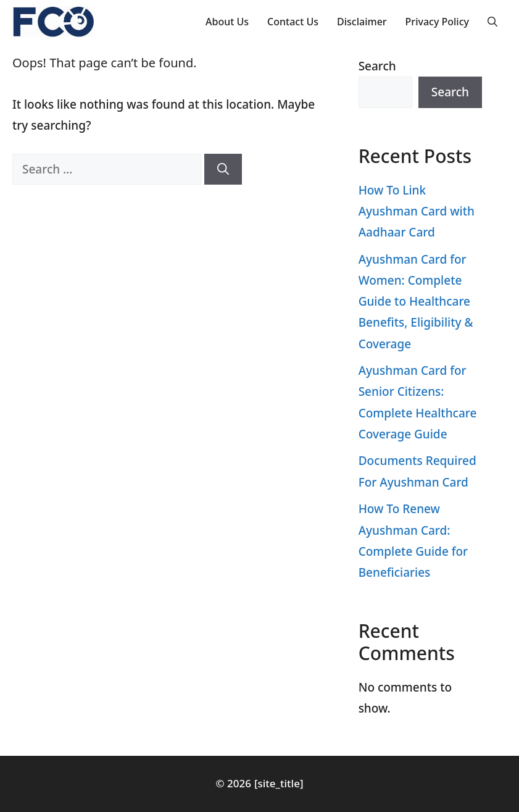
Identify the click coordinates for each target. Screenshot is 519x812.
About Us (227, 22)
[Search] (223, 170)
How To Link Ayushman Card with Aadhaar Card (417, 211)
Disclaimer (362, 22)
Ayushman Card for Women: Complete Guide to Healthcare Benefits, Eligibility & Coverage (416, 302)
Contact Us (293, 22)
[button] (492, 22)
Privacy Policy (437, 22)
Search (377, 66)
